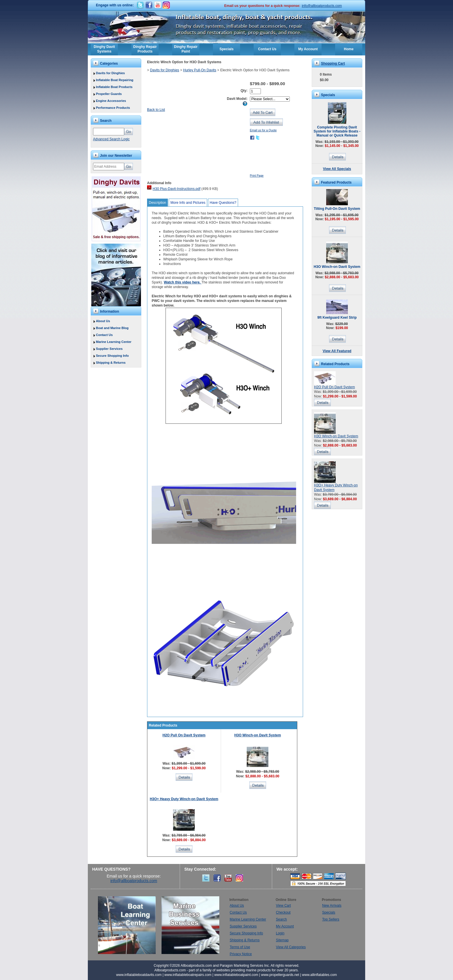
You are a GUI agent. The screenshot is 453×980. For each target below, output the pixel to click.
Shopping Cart (333, 64)
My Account (308, 49)
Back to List (156, 110)
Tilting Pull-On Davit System (337, 209)
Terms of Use (240, 947)
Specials (227, 49)
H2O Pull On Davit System (184, 735)
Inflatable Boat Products (114, 87)
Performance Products (113, 108)
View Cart (283, 906)
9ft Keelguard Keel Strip (337, 318)
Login (280, 933)
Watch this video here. (183, 282)
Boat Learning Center (130, 925)
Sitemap (282, 940)
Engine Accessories (111, 101)
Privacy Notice (241, 954)
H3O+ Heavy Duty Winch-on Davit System (184, 799)
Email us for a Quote (263, 130)
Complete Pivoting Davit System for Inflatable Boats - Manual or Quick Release (337, 131)
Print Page (257, 176)
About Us (103, 321)
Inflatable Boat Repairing (115, 80)
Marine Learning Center (114, 342)
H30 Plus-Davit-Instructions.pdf (176, 189)
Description (157, 203)
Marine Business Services (190, 925)
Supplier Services (109, 349)
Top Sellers (331, 919)
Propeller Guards (109, 94)
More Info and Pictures (188, 203)
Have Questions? (223, 203)
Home (349, 49)
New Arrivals (332, 906)
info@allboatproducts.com (322, 6)
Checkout (283, 912)
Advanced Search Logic (111, 139)
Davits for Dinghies (110, 73)
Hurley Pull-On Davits (200, 70)
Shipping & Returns (111, 363)
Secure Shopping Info (112, 356)
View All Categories (291, 947)
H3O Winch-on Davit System (258, 735)
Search (281, 919)
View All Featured (337, 351)
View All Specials (337, 169)
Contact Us (267, 49)
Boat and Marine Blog (112, 328)
